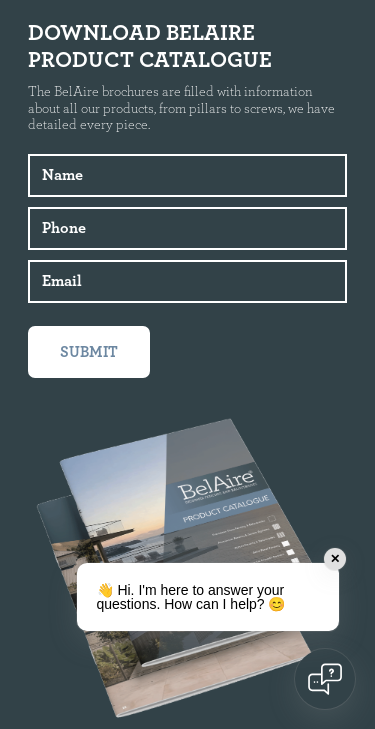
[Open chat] (325, 679)
